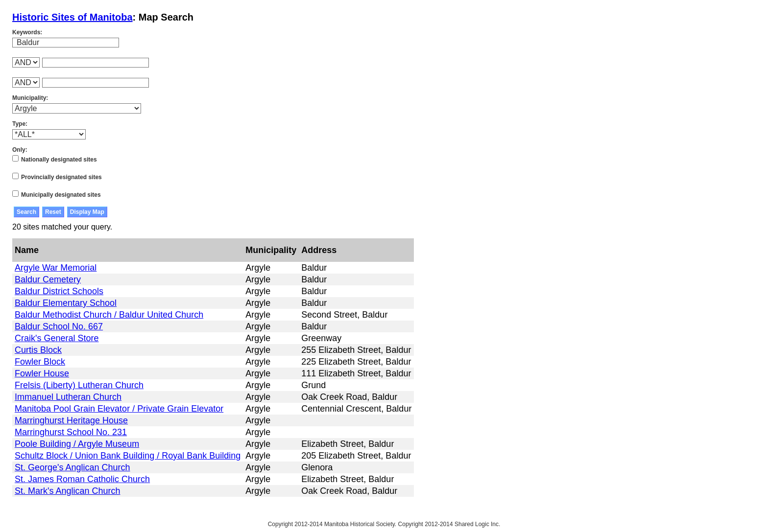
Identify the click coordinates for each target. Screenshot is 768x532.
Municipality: (30, 98)
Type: (20, 124)
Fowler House (42, 373)
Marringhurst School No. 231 (71, 432)
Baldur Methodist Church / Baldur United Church (109, 315)
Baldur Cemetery (48, 279)
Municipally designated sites (61, 195)
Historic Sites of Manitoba (72, 17)
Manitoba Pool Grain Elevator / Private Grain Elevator (119, 409)
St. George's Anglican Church (72, 467)
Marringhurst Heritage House (71, 420)
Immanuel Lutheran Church (68, 397)
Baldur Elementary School (66, 303)
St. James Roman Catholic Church (82, 479)
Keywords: (27, 32)
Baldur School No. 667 (59, 326)
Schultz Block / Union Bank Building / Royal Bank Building (128, 456)
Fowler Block (40, 362)
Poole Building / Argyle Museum (77, 444)
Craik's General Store (57, 338)
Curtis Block (38, 350)
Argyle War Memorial (56, 268)
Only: (20, 150)
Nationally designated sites (59, 160)
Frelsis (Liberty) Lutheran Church (79, 385)
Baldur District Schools (59, 291)
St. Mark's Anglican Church (68, 491)
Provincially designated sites (61, 177)
